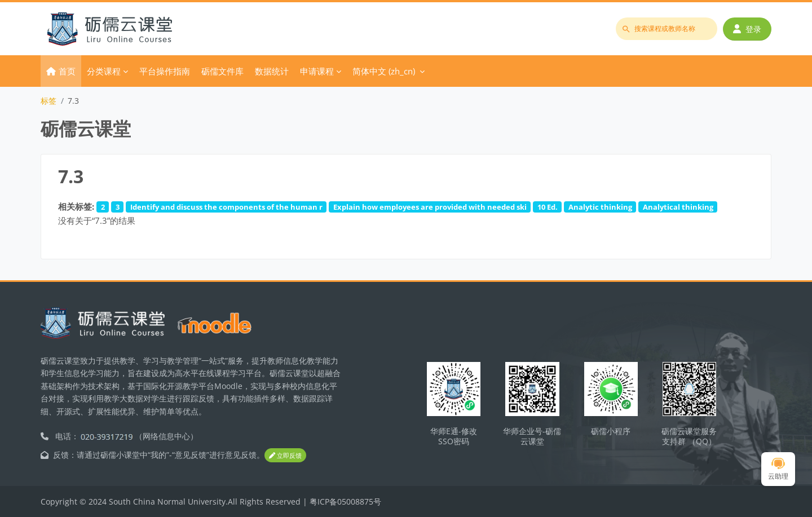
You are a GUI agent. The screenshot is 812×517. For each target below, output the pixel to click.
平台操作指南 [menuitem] (165, 71)
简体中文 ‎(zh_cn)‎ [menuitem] (384, 71)
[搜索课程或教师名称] (667, 29)
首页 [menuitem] (67, 71)
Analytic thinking (600, 207)
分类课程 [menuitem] (104, 71)
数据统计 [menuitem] (272, 71)
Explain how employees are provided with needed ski (430, 207)
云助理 (778, 469)
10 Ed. (548, 207)
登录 (747, 29)
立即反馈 (285, 455)
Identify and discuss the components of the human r (226, 207)
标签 (48, 101)
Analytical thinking (678, 207)
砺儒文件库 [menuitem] (222, 71)
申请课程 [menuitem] (317, 71)
